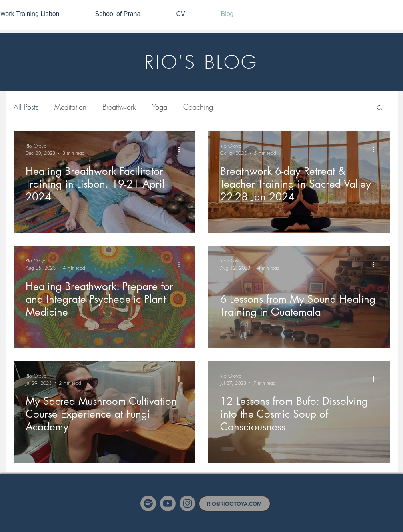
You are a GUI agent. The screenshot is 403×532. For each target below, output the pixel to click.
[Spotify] (148, 503)
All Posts (26, 107)
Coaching (198, 107)
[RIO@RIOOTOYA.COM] (235, 504)
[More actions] (182, 149)
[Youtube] (168, 503)
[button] (380, 108)
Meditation (70, 107)
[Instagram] (187, 503)
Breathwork (119, 107)
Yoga (160, 107)
